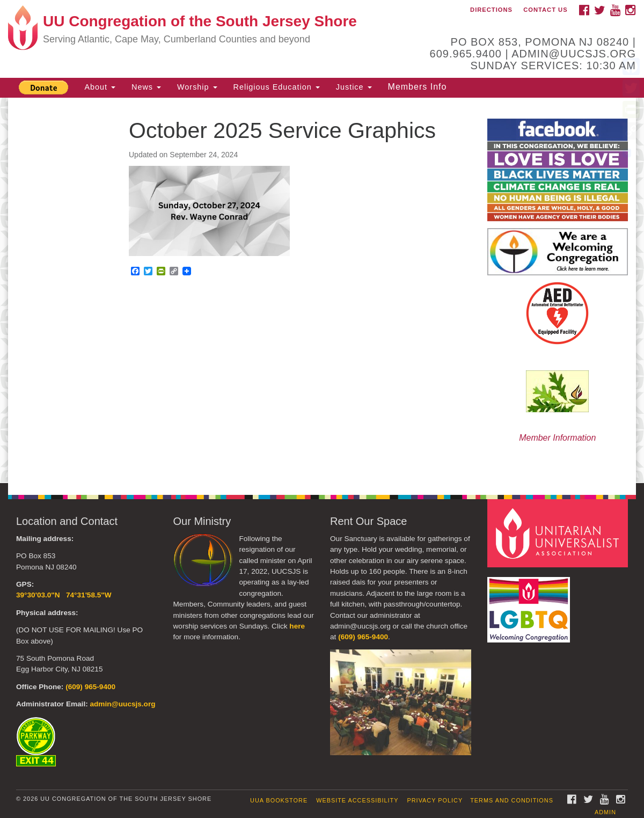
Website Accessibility (357, 800)
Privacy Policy (435, 800)
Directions (491, 10)
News (146, 87)
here (297, 626)
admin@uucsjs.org (122, 704)
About (100, 87)
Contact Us (546, 10)
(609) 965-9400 (90, 687)
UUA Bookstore (279, 800)
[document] (322, 290)
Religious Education (277, 87)
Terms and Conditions (512, 800)
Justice (354, 87)
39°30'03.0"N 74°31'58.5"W (64, 595)
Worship (197, 87)
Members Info (418, 87)
